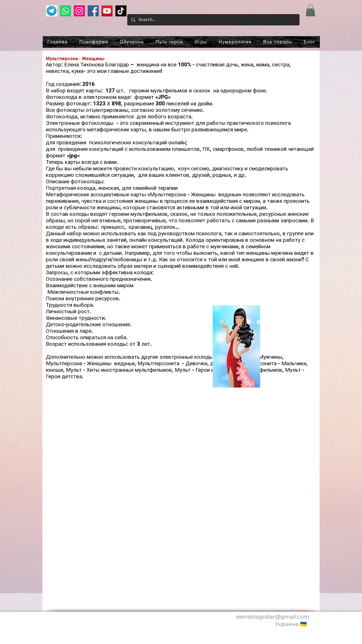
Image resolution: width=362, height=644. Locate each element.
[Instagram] (79, 11)
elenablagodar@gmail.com (273, 617)
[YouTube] (107, 11)
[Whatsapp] (65, 11)
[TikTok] (121, 11)
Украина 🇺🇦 (291, 624)
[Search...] (213, 20)
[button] (310, 10)
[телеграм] (52, 11)
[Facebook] (93, 11)
